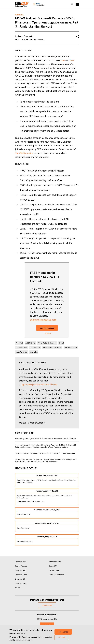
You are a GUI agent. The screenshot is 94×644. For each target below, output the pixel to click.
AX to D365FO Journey (47, 343)
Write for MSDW (55, 562)
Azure (17, 588)
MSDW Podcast (71, 347)
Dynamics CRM (21, 575)
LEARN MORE (47, 605)
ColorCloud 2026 (23, 528)
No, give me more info (22, 640)
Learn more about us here (43, 320)
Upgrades (34, 352)
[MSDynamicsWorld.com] (22, 4)
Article (19, 15)
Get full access (47, 328)
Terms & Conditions (56, 575)
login (48, 333)
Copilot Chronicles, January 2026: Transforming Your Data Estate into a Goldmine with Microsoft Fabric (46, 481)
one (63, 60)
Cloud (61, 343)
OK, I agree (63, 632)
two (72, 60)
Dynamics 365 (21, 347)
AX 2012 (19, 343)
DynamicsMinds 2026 (25, 542)
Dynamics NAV (21, 583)
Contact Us (53, 566)
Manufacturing (22, 352)
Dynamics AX (35, 347)
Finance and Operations (52, 347)
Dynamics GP (20, 579)
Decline (62, 637)
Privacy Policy (54, 570)
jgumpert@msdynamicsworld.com (39, 384)
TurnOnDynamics (24, 153)
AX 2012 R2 (30, 343)
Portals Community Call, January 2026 (31, 501)
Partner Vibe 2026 (23, 515)
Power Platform (21, 566)
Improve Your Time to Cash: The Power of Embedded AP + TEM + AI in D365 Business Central (44, 497)
